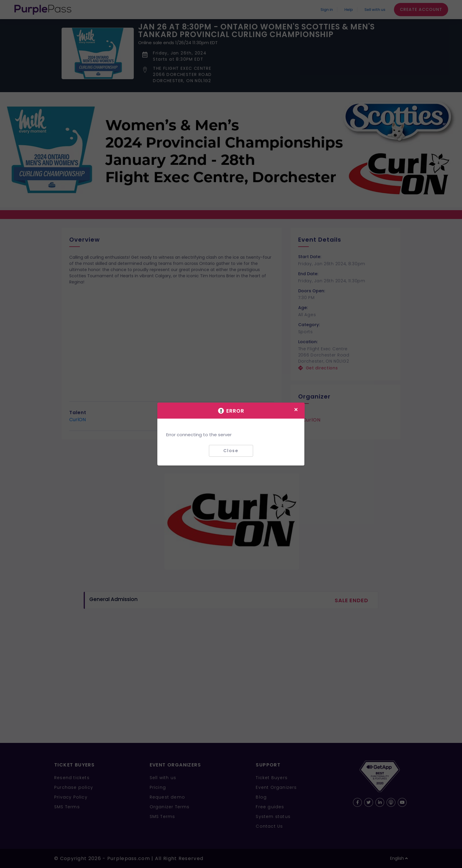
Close (231, 451)
